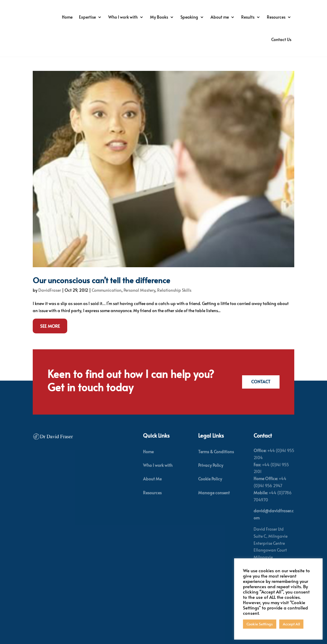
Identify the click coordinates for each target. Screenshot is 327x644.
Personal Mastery (139, 300)
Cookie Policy (210, 489)
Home (124, 17)
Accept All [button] (291, 624)
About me (276, 17)
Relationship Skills (174, 300)
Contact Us (281, 39)
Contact (260, 392)
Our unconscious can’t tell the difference (101, 290)
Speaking (246, 17)
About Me (152, 489)
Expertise (144, 17)
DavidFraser (50, 300)
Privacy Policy (211, 476)
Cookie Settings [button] (260, 624)
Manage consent (214, 503)
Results (221, 39)
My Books (216, 17)
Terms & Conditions (216, 462)
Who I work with (180, 17)
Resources (250, 39)
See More (50, 336)
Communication (107, 300)
